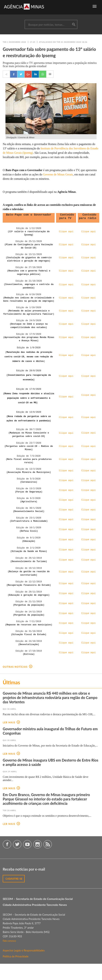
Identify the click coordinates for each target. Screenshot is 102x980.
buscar (74, 25)
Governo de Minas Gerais (58, 174)
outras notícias (18, 683)
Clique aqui (66, 629)
